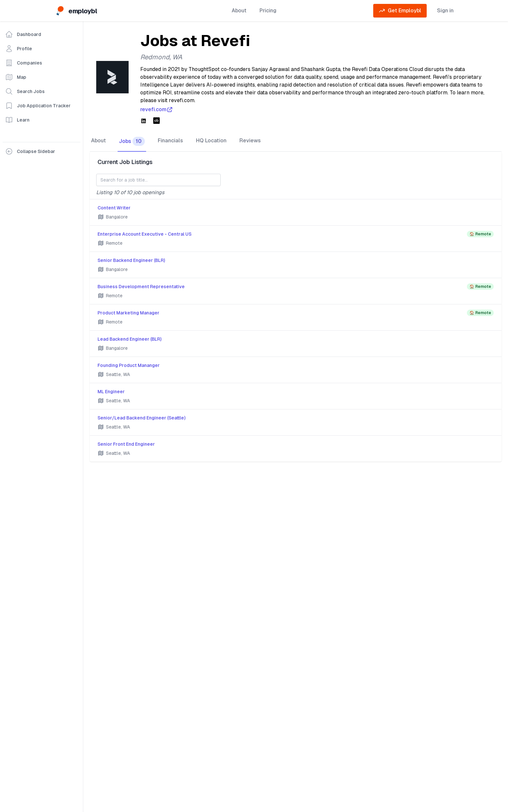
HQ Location (211, 141)
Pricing (268, 11)
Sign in (445, 11)
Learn (17, 120)
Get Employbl (400, 11)
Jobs (132, 141)
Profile (19, 49)
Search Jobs (25, 91)
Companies (24, 63)
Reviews (250, 141)
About (239, 11)
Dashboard (23, 34)
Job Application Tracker (38, 106)
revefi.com (157, 110)
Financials (170, 141)
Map (16, 77)
